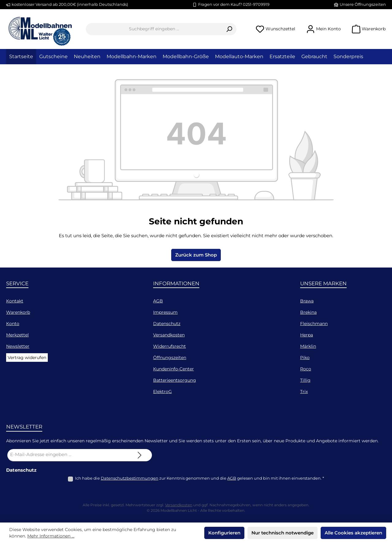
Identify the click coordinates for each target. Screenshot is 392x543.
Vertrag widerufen (27, 358)
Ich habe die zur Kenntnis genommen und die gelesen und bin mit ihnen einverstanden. (200, 478)
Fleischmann (314, 324)
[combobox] (154, 29)
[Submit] (140, 455)
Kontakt (15, 301)
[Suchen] (229, 29)
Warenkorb (18, 312)
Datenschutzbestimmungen (130, 478)
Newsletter (18, 346)
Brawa (307, 301)
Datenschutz (167, 324)
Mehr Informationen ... (51, 536)
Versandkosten (169, 335)
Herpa (307, 335)
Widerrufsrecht (170, 346)
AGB (158, 301)
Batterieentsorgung (175, 380)
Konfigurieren (224, 533)
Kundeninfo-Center (173, 369)
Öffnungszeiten (170, 358)
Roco (306, 369)
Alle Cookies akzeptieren (353, 533)
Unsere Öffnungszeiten (363, 4)
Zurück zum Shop (196, 255)
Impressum (165, 312)
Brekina (308, 312)
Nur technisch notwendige (283, 533)
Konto (13, 324)
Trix (304, 391)
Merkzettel (17, 335)
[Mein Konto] (324, 29)
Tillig (305, 380)
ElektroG (162, 391)
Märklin (308, 346)
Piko (305, 358)
